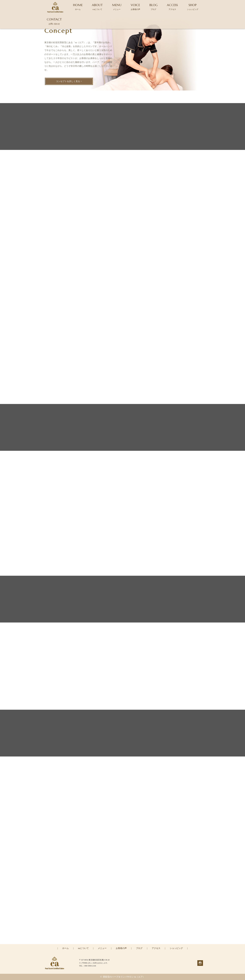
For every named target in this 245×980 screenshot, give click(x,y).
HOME (78, 7)
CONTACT (54, 21)
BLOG (154, 7)
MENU (117, 7)
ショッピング (176, 948)
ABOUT (97, 7)
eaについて (83, 948)
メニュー (102, 948)
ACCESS (172, 7)
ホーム (65, 948)
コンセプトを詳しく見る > (69, 81)
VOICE (135, 7)
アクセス (156, 948)
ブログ (139, 948)
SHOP (193, 7)
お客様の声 (121, 948)
